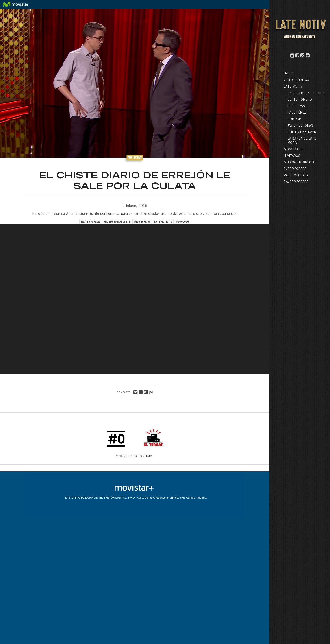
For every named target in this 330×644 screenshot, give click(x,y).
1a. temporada (90, 222)
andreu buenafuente (117, 222)
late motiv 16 (163, 222)
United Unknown (302, 132)
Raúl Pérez (297, 113)
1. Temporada (295, 169)
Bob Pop (294, 119)
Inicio (289, 74)
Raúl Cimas (297, 106)
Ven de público (296, 80)
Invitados (292, 156)
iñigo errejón (142, 222)
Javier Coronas (300, 126)
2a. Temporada (296, 176)
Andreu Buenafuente (306, 93)
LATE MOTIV (293, 87)
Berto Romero (300, 100)
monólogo (182, 222)
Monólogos (294, 150)
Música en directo (300, 163)
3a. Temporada (296, 182)
